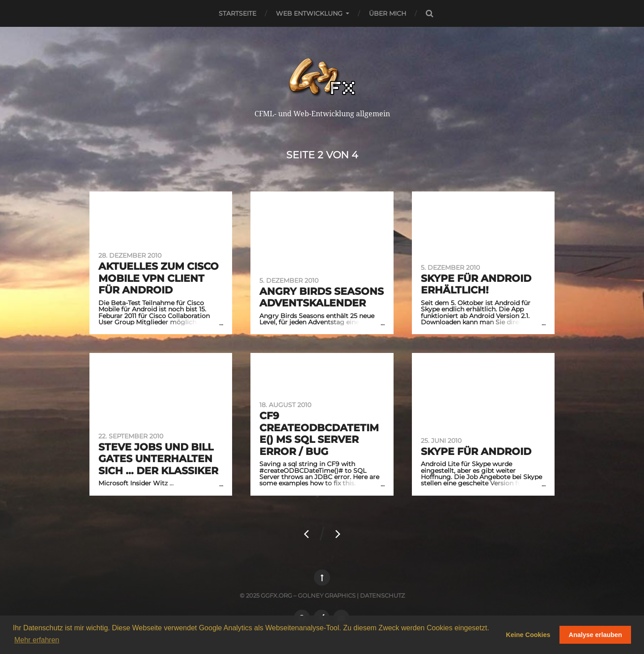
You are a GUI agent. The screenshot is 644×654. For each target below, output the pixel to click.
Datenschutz (382, 595)
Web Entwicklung (309, 13)
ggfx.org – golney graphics (308, 595)
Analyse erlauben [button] (595, 635)
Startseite (237, 13)
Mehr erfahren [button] (37, 640)
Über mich (388, 13)
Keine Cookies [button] (528, 635)
